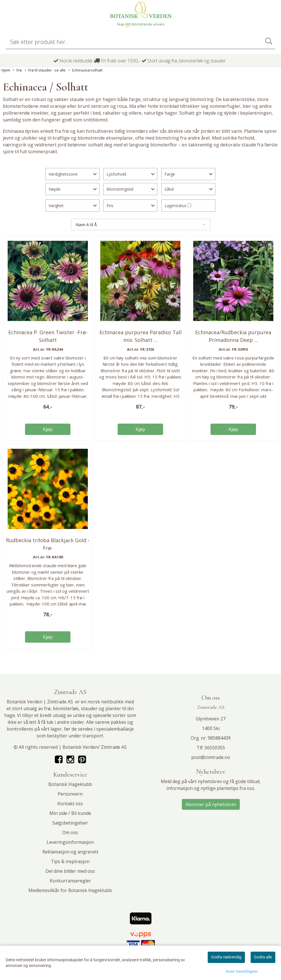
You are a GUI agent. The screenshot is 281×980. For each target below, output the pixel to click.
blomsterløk (66, 708)
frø (47, 708)
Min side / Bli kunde (70, 813)
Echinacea (14, 131)
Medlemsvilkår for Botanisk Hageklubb (70, 890)
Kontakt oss (70, 804)
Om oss (70, 832)
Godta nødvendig (226, 957)
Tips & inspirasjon (70, 861)
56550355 (215, 748)
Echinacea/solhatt (85, 70)
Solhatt (11, 99)
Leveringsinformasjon (70, 842)
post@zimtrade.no (211, 757)
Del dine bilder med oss (70, 871)
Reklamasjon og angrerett (70, 852)
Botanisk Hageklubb (70, 784)
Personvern (70, 794)
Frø (17, 70)
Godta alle (263, 957)
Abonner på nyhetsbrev (211, 804)
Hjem (6, 70)
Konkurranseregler (70, 881)
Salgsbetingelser (70, 823)
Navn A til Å (86, 225)
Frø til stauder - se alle (45, 70)
